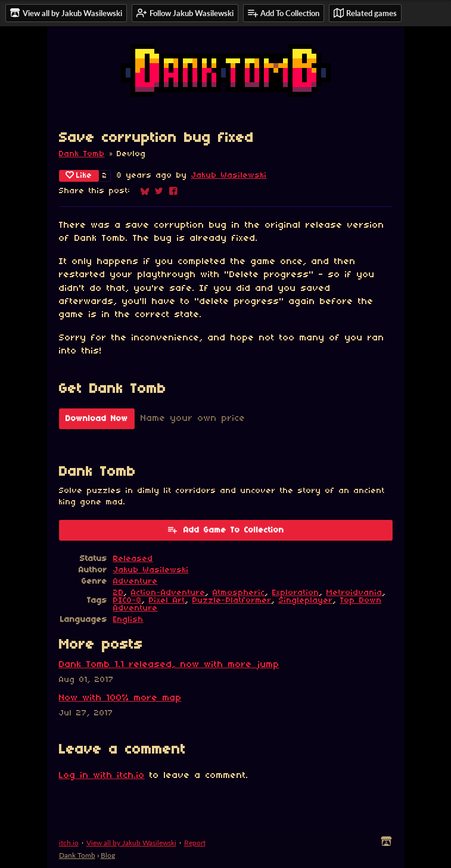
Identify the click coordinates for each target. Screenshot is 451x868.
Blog (108, 855)
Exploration (296, 593)
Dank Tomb (82, 154)
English (128, 620)
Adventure (136, 582)
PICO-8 (127, 601)
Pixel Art (167, 601)
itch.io (69, 843)
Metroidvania (354, 593)
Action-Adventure (168, 593)
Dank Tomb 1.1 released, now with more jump (169, 665)
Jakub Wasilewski (229, 176)
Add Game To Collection (225, 529)
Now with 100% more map (120, 698)
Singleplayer (306, 601)
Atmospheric (239, 593)
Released (133, 559)
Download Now (97, 419)
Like (79, 175)
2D (119, 593)
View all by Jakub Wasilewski (131, 843)
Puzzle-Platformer (232, 601)
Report (195, 843)
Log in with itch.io (102, 776)
